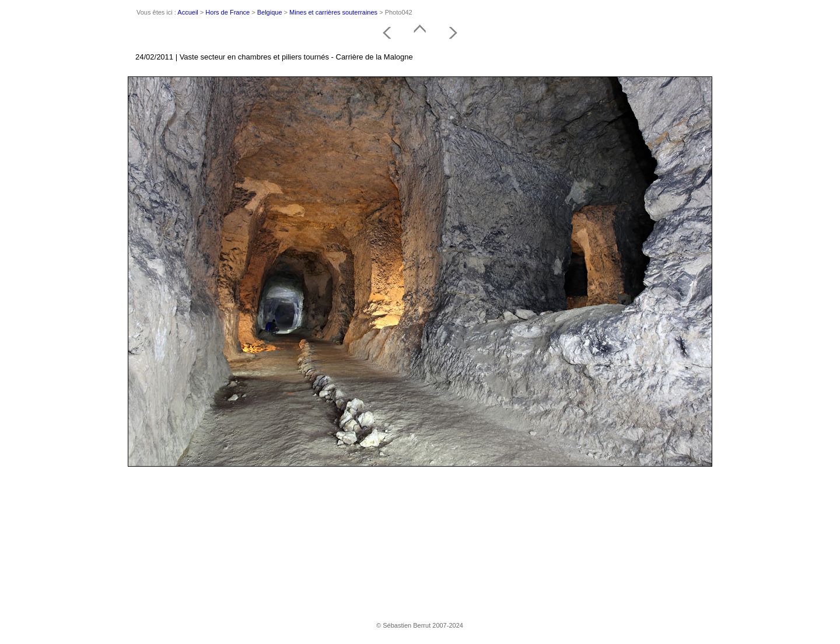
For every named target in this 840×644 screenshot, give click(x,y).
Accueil (188, 12)
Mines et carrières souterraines (333, 12)
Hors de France (228, 12)
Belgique (270, 12)
